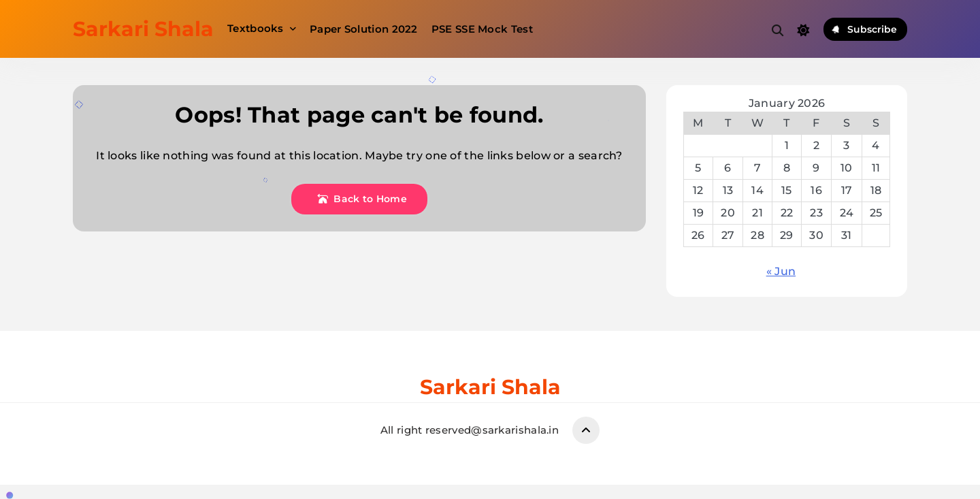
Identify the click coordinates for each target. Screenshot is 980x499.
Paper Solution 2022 (364, 29)
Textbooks (256, 28)
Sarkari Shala (143, 29)
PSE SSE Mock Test (482, 29)
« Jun (781, 271)
